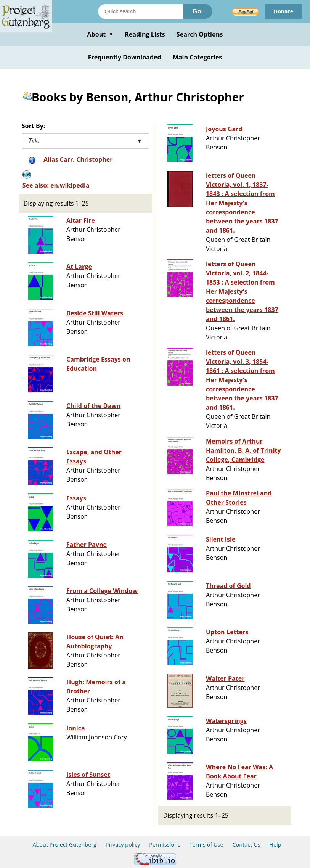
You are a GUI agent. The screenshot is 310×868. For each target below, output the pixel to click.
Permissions (165, 845)
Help (275, 845)
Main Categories (198, 57)
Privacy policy (123, 845)
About (100, 34)
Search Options (200, 34)
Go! (198, 11)
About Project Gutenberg (64, 845)
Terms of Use (206, 845)
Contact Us (246, 845)
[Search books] (141, 11)
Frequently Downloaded (125, 57)
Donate (283, 11)
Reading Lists (145, 34)
